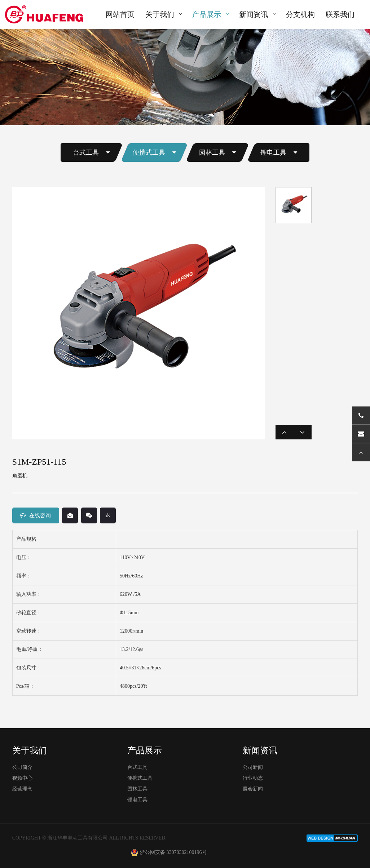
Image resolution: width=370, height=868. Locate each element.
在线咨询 (36, 515)
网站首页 (120, 14)
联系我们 (340, 14)
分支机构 (300, 14)
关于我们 (160, 14)
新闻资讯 (254, 14)
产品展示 (207, 14)
